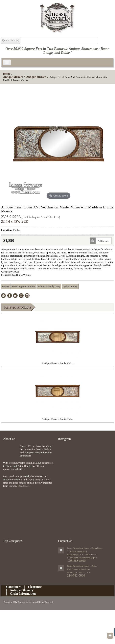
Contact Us (65, 541)
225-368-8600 (77, 561)
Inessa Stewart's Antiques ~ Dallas (82, 566)
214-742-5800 (76, 575)
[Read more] (24, 486)
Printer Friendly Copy (49, 286)
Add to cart (102, 241)
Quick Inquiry (70, 286)
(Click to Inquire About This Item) (41, 217)
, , (79, 572)
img (11, 451)
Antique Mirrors (13, 77)
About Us (9, 439)
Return (6, 286)
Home (7, 74)
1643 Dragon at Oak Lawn (79, 569)
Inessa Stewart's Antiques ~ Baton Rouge (85, 548)
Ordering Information (23, 286)
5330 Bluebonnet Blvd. (77, 551)
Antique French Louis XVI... (58, 363)
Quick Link (9, 40)
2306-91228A (11, 217)
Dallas (66, 53)
